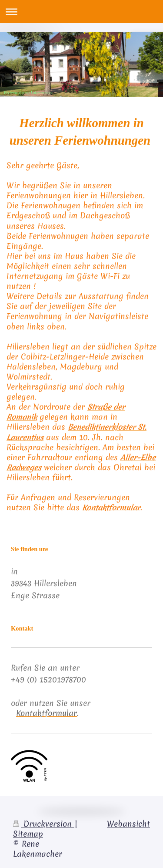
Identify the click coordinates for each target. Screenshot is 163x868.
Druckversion (44, 824)
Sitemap (28, 834)
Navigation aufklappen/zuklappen (81, 12)
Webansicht (128, 824)
